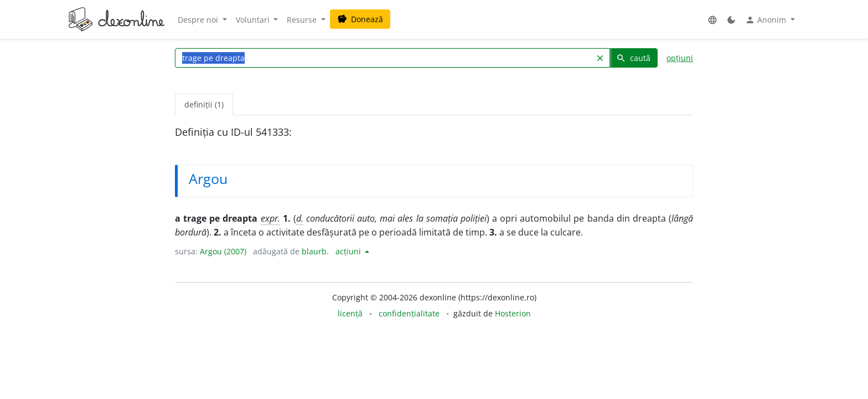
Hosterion (513, 313)
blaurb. (315, 251)
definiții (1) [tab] (204, 104)
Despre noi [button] (199, 20)
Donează (360, 19)
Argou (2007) (223, 251)
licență (350, 313)
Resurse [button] (303, 20)
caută (633, 58)
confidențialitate (409, 313)
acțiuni (349, 251)
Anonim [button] (767, 20)
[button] (712, 20)
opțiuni (680, 58)
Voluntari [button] (254, 20)
